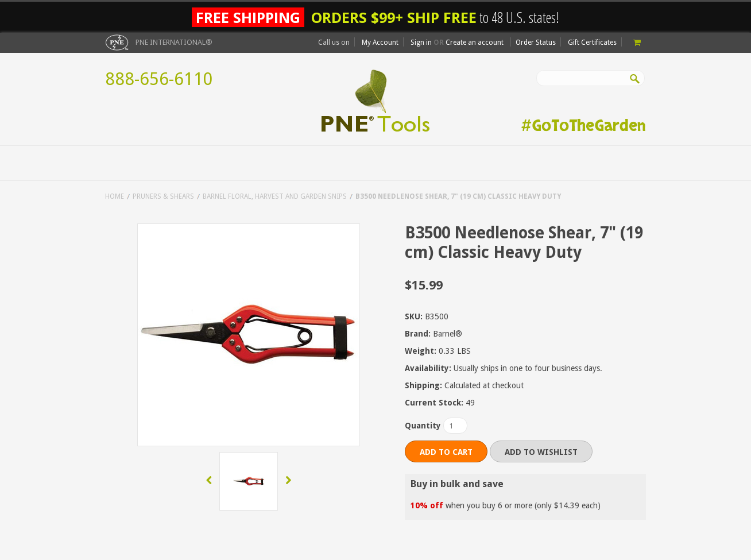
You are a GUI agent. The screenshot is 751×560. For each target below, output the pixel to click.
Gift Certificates (592, 43)
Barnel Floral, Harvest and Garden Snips (275, 196)
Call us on (334, 43)
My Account (380, 43)
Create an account (475, 43)
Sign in (421, 43)
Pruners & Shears (163, 196)
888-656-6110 (159, 79)
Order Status (536, 43)
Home (115, 196)
